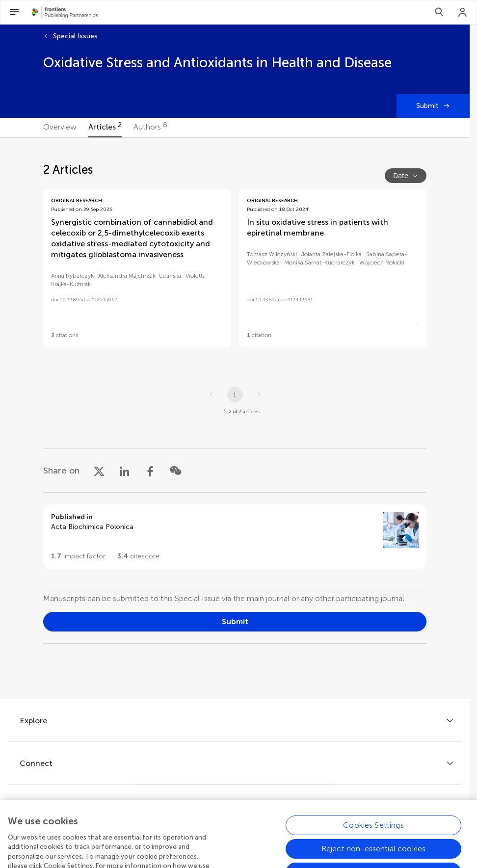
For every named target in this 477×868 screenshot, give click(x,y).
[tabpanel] (235, 418)
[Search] (439, 12)
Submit (427, 106)
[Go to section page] (235, 537)
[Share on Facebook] (150, 471)
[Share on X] (99, 471)
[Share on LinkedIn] (125, 471)
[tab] (60, 128)
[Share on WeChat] (176, 471)
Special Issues (75, 36)
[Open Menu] (14, 12)
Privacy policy (190, 831)
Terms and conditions (266, 831)
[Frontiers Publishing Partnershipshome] (65, 12)
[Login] (463, 12)
